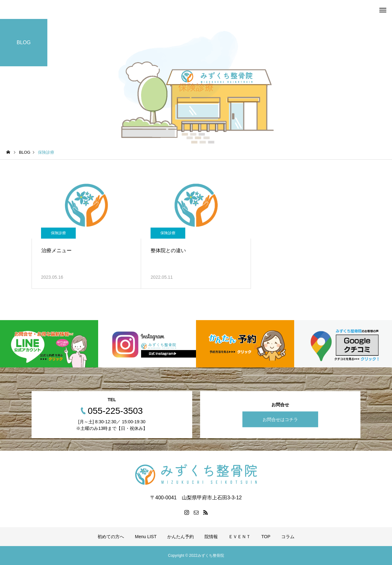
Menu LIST (146, 537)
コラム (288, 537)
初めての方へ (111, 537)
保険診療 (58, 233)
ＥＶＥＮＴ (240, 537)
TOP (266, 537)
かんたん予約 (181, 537)
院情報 (211, 537)
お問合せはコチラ (280, 419)
